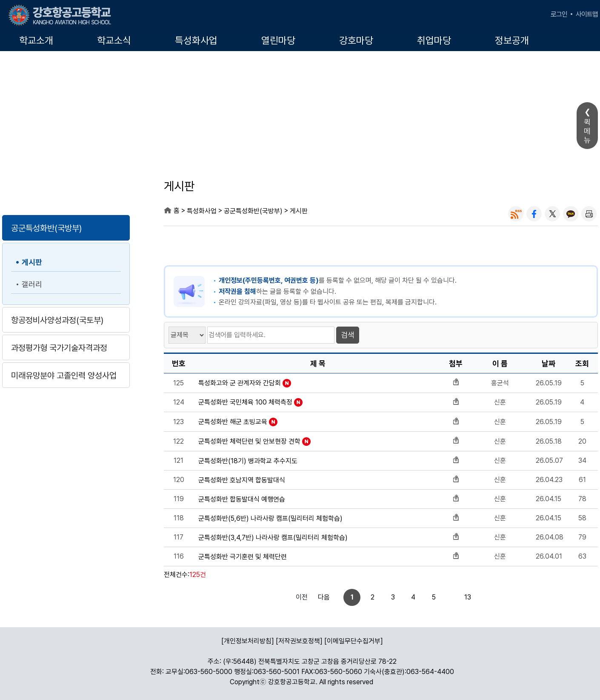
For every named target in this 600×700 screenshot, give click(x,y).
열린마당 (278, 40)
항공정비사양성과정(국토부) (57, 320)
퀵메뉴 (587, 131)
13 (439, 597)
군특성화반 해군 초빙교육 (233, 422)
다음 (460, 597)
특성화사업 (196, 40)
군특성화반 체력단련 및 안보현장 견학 (249, 442)
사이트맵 (587, 14)
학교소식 (114, 40)
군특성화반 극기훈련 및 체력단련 (243, 557)
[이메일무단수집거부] (354, 641)
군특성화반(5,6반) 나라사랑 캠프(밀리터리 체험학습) (270, 519)
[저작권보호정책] (299, 641)
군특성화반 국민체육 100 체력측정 (245, 402)
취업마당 (434, 40)
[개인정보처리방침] (248, 641)
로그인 (559, 14)
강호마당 (356, 40)
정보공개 (512, 40)
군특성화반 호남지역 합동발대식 (242, 480)
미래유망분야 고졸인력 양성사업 (64, 376)
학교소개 (36, 40)
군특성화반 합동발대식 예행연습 (242, 499)
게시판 (32, 262)
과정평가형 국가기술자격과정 (59, 348)
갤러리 (32, 284)
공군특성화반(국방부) (46, 228)
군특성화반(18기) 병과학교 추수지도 (248, 461)
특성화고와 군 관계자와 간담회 (240, 383)
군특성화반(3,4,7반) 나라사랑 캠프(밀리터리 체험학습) (273, 538)
